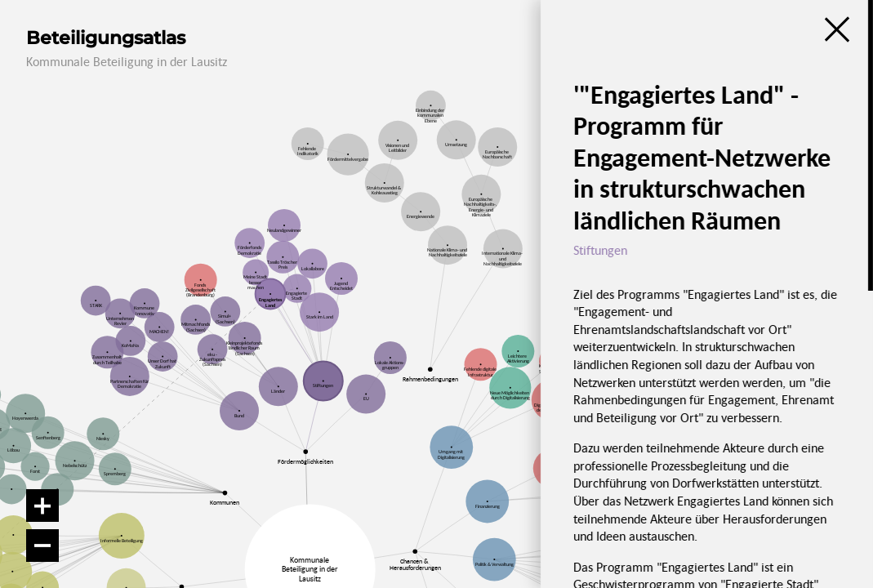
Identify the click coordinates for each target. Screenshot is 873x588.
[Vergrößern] (42, 506)
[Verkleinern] (42, 546)
